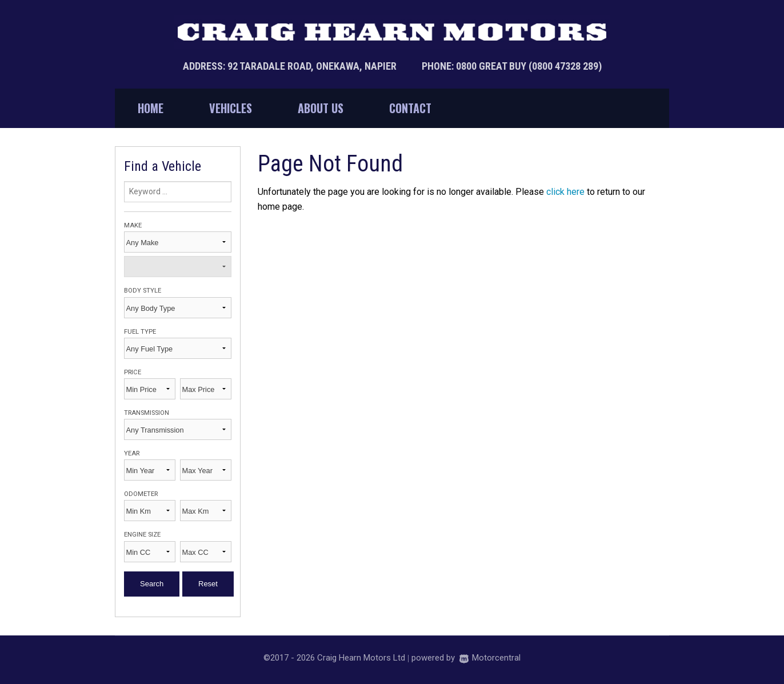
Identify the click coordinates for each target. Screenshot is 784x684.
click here (565, 192)
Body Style (143, 291)
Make (133, 225)
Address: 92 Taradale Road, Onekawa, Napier (291, 66)
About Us (321, 108)
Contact (410, 108)
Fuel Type (140, 332)
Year (132, 453)
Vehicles (231, 108)
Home (151, 108)
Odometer (141, 494)
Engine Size (142, 535)
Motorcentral (490, 658)
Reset (208, 584)
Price (133, 372)
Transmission (147, 413)
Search (152, 584)
